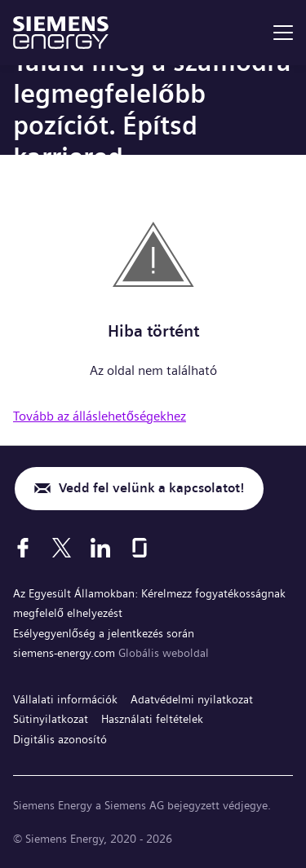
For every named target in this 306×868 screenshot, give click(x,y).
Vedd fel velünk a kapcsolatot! (151, 488)
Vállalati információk (65, 699)
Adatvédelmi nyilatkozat (192, 699)
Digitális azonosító (60, 739)
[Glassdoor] (140, 548)
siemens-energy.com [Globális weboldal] (66, 653)
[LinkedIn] (100, 548)
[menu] (283, 33)
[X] (62, 548)
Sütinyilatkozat (51, 719)
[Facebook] (23, 548)
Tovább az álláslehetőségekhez (100, 416)
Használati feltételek (152, 719)
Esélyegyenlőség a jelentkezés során (104, 633)
